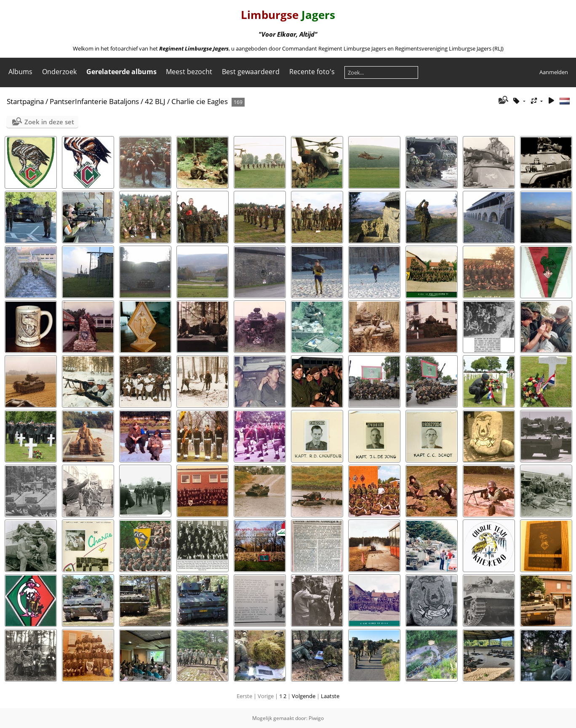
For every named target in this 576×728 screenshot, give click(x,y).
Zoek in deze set (49, 122)
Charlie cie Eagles (200, 101)
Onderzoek (59, 72)
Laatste (330, 696)
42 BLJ (155, 101)
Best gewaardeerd (251, 72)
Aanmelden (554, 72)
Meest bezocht (189, 72)
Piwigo (316, 718)
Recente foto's (312, 72)
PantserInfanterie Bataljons (94, 101)
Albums (20, 72)
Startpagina (25, 101)
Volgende (304, 696)
